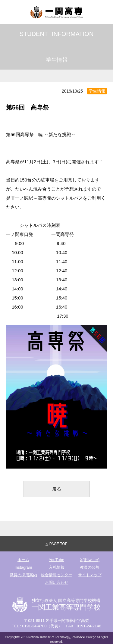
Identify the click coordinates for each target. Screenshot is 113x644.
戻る (57, 489)
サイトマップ (90, 575)
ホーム (23, 560)
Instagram (24, 567)
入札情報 (57, 567)
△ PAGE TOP (56, 544)
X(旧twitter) (90, 560)
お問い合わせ (57, 582)
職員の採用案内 (23, 575)
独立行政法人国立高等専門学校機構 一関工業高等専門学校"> (57, 12)
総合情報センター (57, 575)
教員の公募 (90, 567)
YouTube (56, 560)
